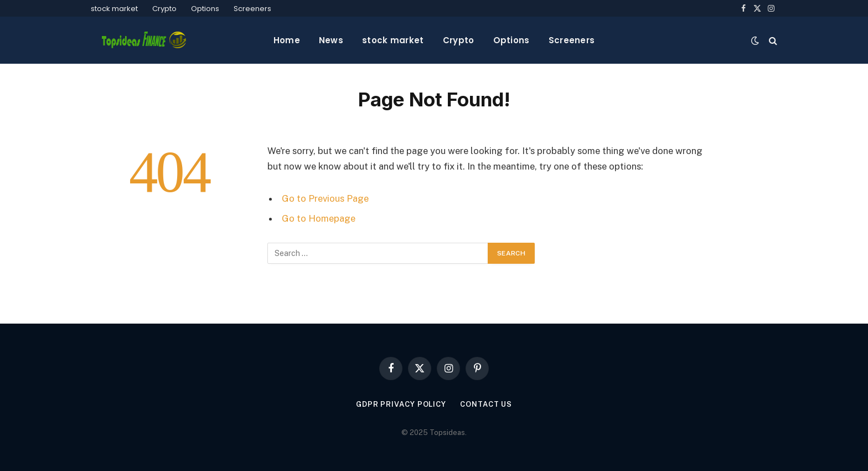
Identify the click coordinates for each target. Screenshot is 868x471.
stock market (114, 9)
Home (287, 40)
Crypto (164, 9)
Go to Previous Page (325, 198)
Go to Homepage (319, 218)
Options (205, 9)
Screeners (252, 9)
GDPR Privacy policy (401, 404)
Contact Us (486, 404)
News (331, 40)
